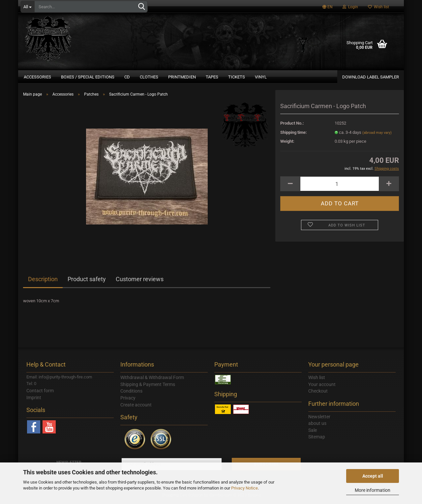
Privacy (128, 400)
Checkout (318, 394)
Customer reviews (140, 282)
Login (350, 7)
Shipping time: (294, 135)
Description (43, 282)
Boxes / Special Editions (88, 77)
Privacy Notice (244, 488)
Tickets (237, 77)
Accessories (37, 77)
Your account (322, 387)
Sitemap (317, 439)
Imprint (34, 400)
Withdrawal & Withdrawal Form (152, 380)
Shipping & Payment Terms (148, 387)
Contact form (40, 393)
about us (317, 426)
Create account (136, 407)
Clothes (149, 77)
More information (373, 490)
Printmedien (182, 77)
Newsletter (319, 419)
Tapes (212, 77)
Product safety (87, 282)
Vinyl (261, 77)
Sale (313, 433)
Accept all (373, 476)
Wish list (378, 7)
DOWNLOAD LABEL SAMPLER (371, 77)
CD (127, 77)
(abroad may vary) (377, 135)
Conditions (131, 394)
